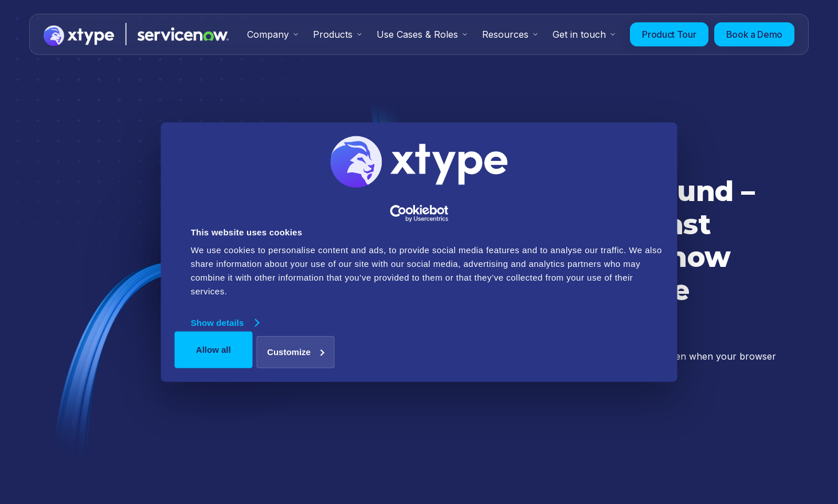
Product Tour (669, 34)
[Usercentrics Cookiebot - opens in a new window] (419, 214)
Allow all (214, 350)
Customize (296, 351)
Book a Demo (754, 34)
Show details (218, 323)
